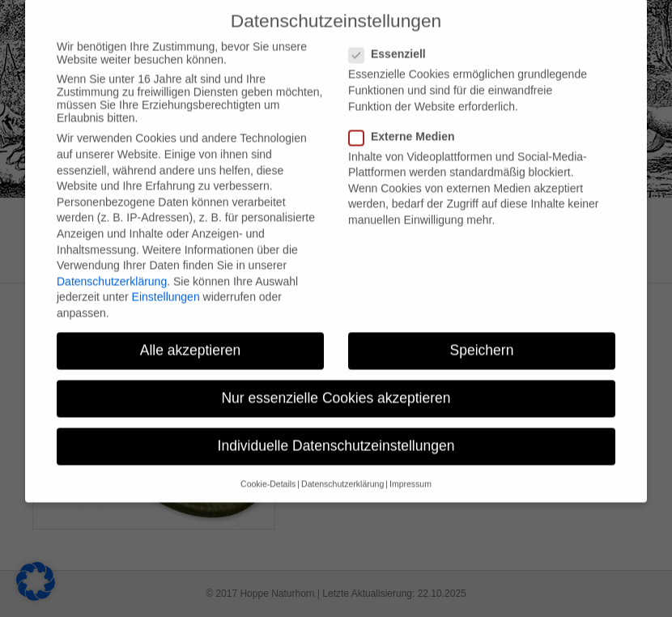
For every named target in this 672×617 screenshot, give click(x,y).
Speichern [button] (482, 337)
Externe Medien (406, 123)
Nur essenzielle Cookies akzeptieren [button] (336, 385)
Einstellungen (166, 283)
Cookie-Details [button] (268, 470)
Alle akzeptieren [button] (191, 337)
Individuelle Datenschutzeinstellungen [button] (336, 432)
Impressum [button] (410, 470)
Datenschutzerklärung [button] (342, 470)
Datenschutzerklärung (112, 268)
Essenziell (392, 40)
